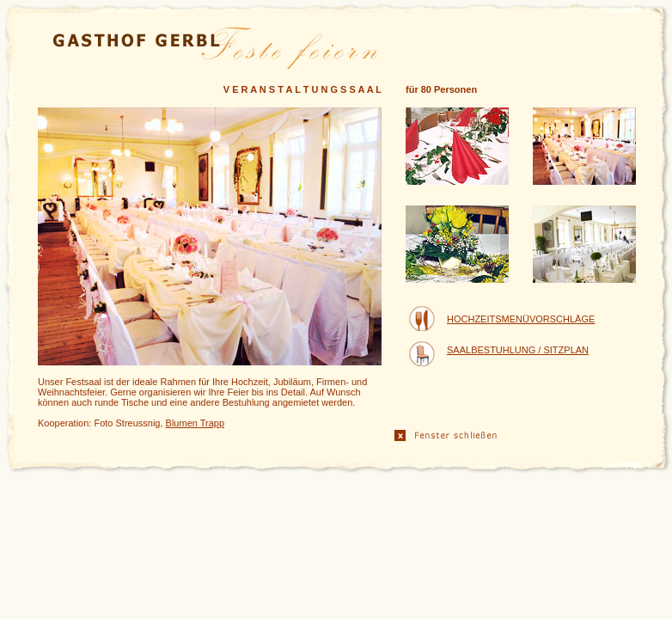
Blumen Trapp (195, 423)
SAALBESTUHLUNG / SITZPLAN (518, 350)
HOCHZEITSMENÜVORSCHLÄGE (521, 319)
